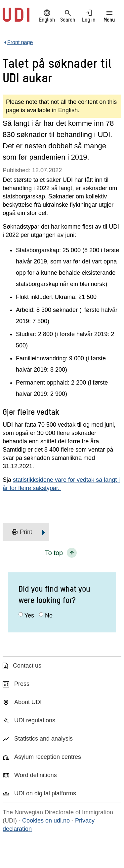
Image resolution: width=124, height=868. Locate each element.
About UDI (28, 702)
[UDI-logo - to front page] (16, 18)
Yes (29, 615)
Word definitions (36, 775)
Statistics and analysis (43, 739)
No (49, 615)
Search (68, 16)
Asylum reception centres (48, 757)
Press (22, 684)
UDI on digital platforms (45, 793)
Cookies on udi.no (46, 821)
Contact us (27, 666)
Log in (88, 16)
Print (22, 532)
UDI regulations (35, 720)
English (47, 16)
